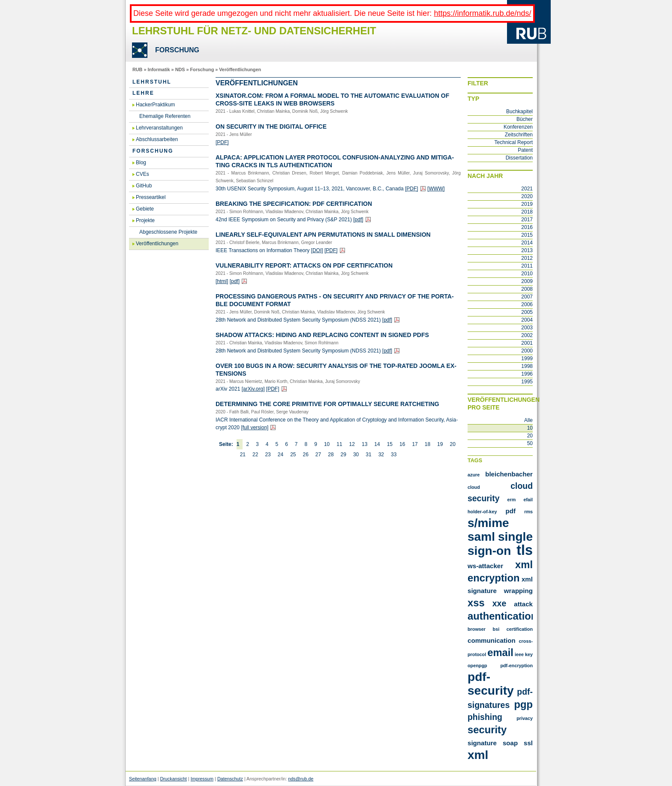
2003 (527, 328)
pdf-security (491, 684)
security (487, 730)
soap (510, 743)
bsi (496, 629)
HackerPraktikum (155, 105)
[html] (222, 281)
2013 (527, 250)
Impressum (202, 779)
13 (364, 444)
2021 (527, 189)
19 (440, 444)
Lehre (143, 93)
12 (352, 444)
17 (415, 444)
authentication (502, 616)
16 (402, 444)
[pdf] (358, 220)
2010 (527, 274)
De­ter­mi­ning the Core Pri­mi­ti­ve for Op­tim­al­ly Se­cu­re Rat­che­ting (327, 404)
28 (331, 455)
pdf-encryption (516, 666)
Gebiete (145, 209)
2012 (527, 258)
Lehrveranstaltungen (159, 128)
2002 (527, 335)
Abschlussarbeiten (157, 139)
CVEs (142, 174)
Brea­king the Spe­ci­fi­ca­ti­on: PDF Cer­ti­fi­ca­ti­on (294, 204)
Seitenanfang (143, 779)
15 (390, 444)
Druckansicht (173, 779)
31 (368, 455)
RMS (528, 512)
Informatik (159, 69)
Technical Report (514, 142)
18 (427, 444)
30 (356, 455)
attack (523, 604)
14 (377, 444)
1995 (527, 382)
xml (478, 755)
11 (339, 444)
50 (530, 443)
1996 (527, 374)
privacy (525, 718)
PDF (511, 511)
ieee (519, 654)
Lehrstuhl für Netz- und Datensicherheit (254, 31)
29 (343, 455)
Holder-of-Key (482, 512)
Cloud (474, 487)
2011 (527, 266)
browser (477, 629)
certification (520, 629)
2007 (527, 297)
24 (280, 455)
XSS (476, 603)
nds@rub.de (301, 779)
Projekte (145, 220)
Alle (528, 420)
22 (255, 455)
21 (243, 455)
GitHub (144, 186)
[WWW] (436, 189)
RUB (137, 69)
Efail (528, 500)
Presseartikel (151, 197)
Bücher (525, 119)
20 (452, 444)
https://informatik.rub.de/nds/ (482, 13)
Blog (141, 163)
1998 (527, 366)
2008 (527, 289)
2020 (527, 196)
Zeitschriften (519, 135)
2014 (527, 243)
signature (482, 743)
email (500, 652)
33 (394, 455)
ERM (512, 500)
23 (268, 455)
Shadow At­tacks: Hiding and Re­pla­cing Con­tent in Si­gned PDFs (322, 335)
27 (318, 455)
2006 (527, 304)
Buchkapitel (519, 111)
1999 (527, 358)
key (529, 654)
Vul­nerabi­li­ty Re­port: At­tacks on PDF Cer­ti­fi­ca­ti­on (304, 265)
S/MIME (488, 523)
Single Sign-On (500, 544)
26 (305, 455)
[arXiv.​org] (253, 389)
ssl (528, 743)
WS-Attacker (485, 566)
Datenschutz (230, 779)
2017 (527, 220)
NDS (180, 69)
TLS (525, 550)
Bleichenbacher (509, 474)
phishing (485, 717)
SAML (481, 537)
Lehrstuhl (152, 82)
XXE (499, 603)
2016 (527, 227)
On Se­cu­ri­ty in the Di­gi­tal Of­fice (271, 126)
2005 (527, 312)
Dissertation (519, 158)
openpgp (477, 666)
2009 (527, 281)
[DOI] (317, 250)
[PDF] (222, 142)
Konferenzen (518, 127)
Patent (525, 150)
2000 (527, 351)
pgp (523, 704)
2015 (527, 235)
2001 (527, 343)
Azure (474, 475)
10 (327, 444)
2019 (527, 204)
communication (492, 640)
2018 (527, 212)
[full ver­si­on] (255, 428)
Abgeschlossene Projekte (168, 232)
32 (381, 455)
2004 (527, 320)
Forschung (202, 69)
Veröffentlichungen (240, 69)
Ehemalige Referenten (165, 116)
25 (293, 455)
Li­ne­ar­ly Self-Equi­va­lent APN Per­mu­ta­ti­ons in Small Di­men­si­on (323, 235)
